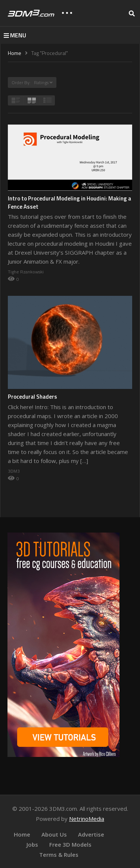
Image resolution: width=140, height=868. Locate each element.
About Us (54, 834)
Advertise (91, 834)
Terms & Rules (59, 855)
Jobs (32, 844)
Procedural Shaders (32, 397)
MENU (15, 35)
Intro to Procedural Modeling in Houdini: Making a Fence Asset (69, 203)
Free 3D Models (70, 844)
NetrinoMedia (87, 819)
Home (22, 834)
